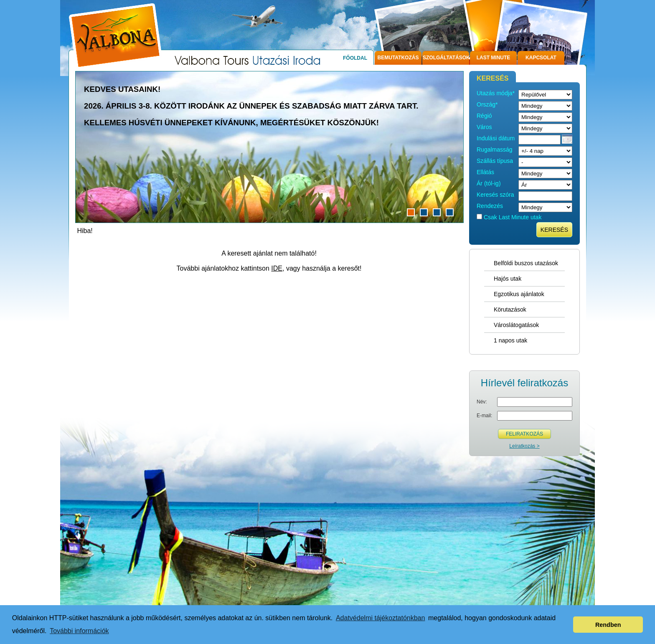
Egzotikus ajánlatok (519, 294)
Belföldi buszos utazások (526, 263)
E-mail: (484, 416)
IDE (277, 268)
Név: (482, 402)
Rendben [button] (608, 625)
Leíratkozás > (524, 446)
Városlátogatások (516, 325)
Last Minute (494, 58)
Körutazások (510, 309)
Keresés (554, 230)
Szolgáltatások (446, 58)
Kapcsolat (541, 58)
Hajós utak (508, 279)
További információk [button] (79, 631)
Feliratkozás (524, 434)
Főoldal (355, 58)
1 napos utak (510, 340)
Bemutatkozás (398, 58)
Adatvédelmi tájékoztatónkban (380, 618)
